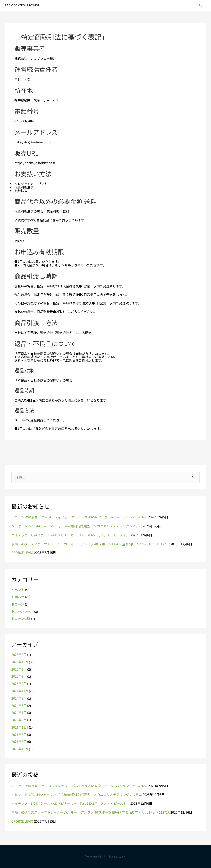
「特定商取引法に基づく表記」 (105, 857)
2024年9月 (19, 698)
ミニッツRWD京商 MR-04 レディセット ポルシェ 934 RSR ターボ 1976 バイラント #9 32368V (79, 517)
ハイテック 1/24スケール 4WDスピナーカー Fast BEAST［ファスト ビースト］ (70, 535)
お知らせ (18, 597)
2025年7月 (19, 669)
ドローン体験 (21, 619)
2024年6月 (19, 705)
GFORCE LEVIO (22, 553)
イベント (18, 590)
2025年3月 (19, 676)
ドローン (18, 604)
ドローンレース (22, 611)
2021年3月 (19, 742)
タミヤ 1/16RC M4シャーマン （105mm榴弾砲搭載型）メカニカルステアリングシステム (77, 526)
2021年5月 (19, 734)
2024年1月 (19, 713)
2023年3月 (19, 720)
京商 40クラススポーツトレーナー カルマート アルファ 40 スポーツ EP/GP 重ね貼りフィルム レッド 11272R (91, 544)
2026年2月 (19, 655)
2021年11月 (20, 727)
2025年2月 (19, 684)
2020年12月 (20, 749)
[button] (201, 5)
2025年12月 (20, 662)
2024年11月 (20, 691)
